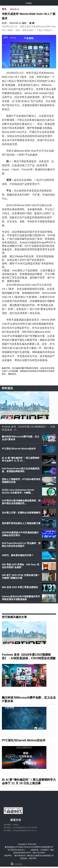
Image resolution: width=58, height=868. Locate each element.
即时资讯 (7, 388)
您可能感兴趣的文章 (14, 617)
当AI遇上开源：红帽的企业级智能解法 (21, 513)
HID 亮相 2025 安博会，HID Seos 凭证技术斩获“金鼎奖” (21, 566)
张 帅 (32, 23)
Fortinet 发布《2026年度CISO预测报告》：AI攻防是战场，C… (29, 428)
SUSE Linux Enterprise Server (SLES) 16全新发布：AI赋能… (18, 491)
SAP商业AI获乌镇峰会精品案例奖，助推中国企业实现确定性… (21, 502)
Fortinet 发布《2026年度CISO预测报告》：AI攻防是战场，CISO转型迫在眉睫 (29, 656)
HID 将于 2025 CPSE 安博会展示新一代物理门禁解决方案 (21, 577)
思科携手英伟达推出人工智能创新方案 (21, 523)
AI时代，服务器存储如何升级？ (18, 555)
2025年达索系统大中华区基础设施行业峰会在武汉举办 (20, 534)
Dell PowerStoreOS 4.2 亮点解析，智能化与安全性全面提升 (21, 545)
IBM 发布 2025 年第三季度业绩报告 (20, 587)
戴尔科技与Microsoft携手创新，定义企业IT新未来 (21, 438)
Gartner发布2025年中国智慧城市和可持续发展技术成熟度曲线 (21, 598)
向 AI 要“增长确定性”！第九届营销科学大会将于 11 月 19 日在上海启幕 (29, 781)
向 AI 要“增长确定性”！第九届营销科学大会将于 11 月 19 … (21, 459)
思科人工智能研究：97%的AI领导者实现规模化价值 (21, 481)
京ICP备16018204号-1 (16, 850)
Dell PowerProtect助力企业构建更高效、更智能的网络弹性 (21, 470)
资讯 (4, 9)
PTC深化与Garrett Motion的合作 (19, 449)
